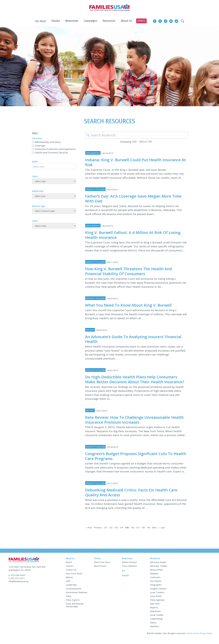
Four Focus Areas (74, 578)
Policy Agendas (157, 605)
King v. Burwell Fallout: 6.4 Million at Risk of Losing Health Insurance (135, 235)
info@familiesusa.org (19, 585)
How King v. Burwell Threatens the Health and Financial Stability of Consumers (131, 271)
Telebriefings (156, 624)
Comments (155, 582)
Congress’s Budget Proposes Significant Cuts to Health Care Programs (131, 461)
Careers (70, 571)
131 (106, 532)
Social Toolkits (157, 620)
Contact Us (71, 575)
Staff (68, 586)
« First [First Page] (89, 532)
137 (141, 532)
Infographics (156, 590)
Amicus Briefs (156, 575)
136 (135, 532)
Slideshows (155, 616)
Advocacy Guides (158, 567)
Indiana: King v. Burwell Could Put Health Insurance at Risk (135, 162)
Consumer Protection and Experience (55, 149)
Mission (69, 582)
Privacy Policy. (206, 638)
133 (118, 532)
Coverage (40, 146)
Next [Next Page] (158, 532)
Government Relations (77, 597)
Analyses (154, 578)
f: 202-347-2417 (17, 582)
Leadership (71, 590)
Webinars (155, 631)
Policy (69, 601)
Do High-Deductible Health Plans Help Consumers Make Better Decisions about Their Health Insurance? (133, 382)
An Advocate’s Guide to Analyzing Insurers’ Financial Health (136, 339)
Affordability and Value (48, 142)
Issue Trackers (157, 597)
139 (152, 532)
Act (123, 576)
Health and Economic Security (51, 153)
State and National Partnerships (75, 610)
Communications (74, 593)
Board (69, 567)
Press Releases (130, 571)
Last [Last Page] (167, 532)
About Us (70, 563)
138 (146, 532)
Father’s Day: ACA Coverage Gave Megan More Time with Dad (135, 198)
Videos (153, 627)
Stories (97, 563)
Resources (155, 563)
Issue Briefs (156, 601)
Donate (125, 580)
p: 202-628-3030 (17, 579)
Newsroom (127, 563)
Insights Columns (158, 593)
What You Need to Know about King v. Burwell (131, 305)
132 (112, 532)
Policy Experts (73, 605)
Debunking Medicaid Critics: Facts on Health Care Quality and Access (133, 497)
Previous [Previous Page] (98, 532)
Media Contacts (129, 567)
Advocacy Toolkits (159, 571)
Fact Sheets (156, 586)
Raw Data (155, 609)
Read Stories (100, 571)
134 (124, 532)
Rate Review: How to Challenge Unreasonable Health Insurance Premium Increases (130, 424)
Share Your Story (102, 567)
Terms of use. (192, 638)
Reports (154, 612)
